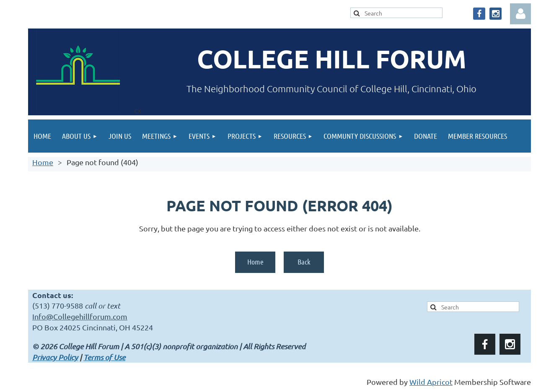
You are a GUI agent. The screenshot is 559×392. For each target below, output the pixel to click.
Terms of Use (104, 357)
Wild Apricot (431, 382)
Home (43, 162)
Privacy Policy (55, 357)
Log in (520, 14)
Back (304, 262)
